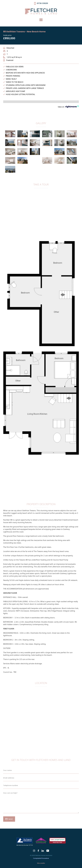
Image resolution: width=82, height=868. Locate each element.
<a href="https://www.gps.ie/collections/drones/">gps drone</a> (41, 718)
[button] (41, 20)
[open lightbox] (10, 135)
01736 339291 (42, 3)
